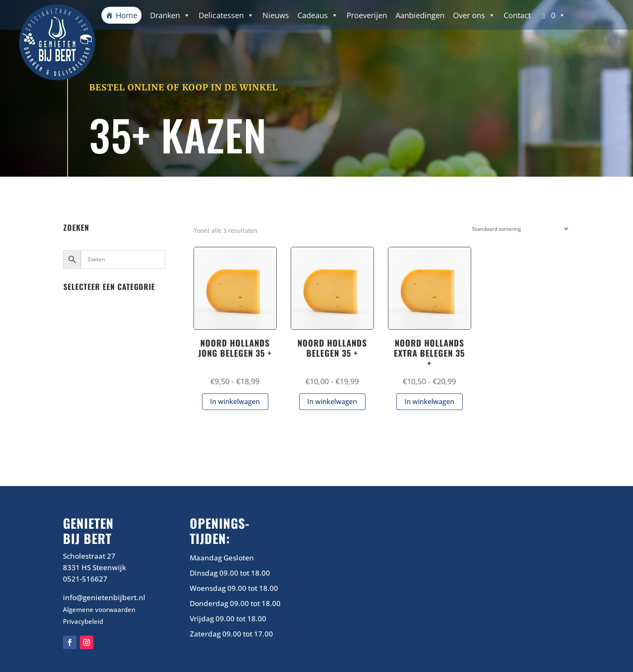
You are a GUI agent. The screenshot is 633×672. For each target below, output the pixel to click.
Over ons (474, 15)
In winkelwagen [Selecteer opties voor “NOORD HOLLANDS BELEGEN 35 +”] (332, 402)
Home (127, 15)
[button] (553, 15)
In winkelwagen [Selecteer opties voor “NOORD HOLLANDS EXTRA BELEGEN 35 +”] (429, 402)
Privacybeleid (83, 621)
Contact (517, 15)
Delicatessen (226, 15)
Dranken (170, 15)
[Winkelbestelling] (518, 229)
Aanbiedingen (420, 15)
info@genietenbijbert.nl (104, 597)
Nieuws (276, 15)
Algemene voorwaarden (99, 609)
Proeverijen (367, 15)
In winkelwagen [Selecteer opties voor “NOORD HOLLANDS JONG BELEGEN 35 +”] (235, 402)
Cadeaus (318, 15)
